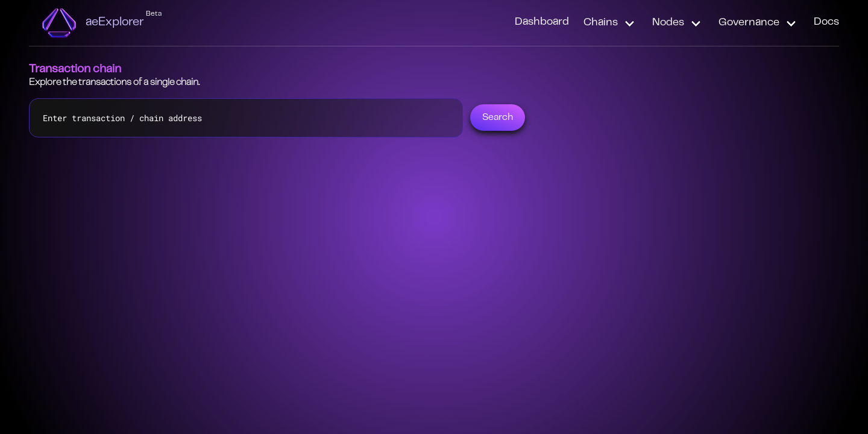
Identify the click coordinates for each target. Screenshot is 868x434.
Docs (826, 22)
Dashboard (542, 22)
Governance (749, 23)
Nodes (668, 23)
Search (498, 118)
